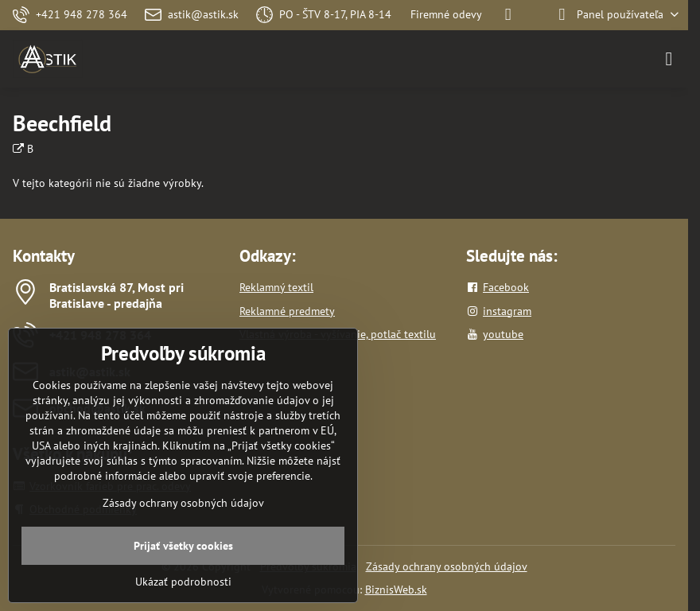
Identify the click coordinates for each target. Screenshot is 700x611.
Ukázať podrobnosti (183, 582)
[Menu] (669, 59)
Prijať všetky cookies (183, 546)
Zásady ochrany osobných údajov (447, 566)
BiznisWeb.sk (396, 590)
